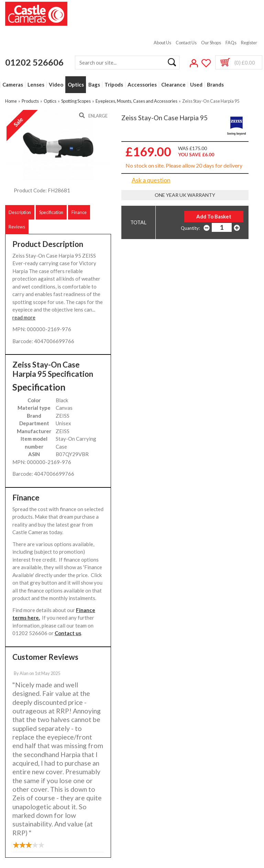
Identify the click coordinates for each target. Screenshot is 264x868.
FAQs (231, 43)
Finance (79, 212)
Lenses (36, 85)
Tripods (114, 85)
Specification (51, 212)
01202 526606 (34, 62)
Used (196, 85)
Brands (215, 85)
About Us (162, 43)
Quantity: (190, 228)
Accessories (142, 85)
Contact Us (186, 43)
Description (20, 212)
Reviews (17, 227)
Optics (76, 85)
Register (249, 43)
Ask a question (151, 180)
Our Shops (211, 43)
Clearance (173, 85)
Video (56, 85)
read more (24, 317)
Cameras (13, 85)
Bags (94, 85)
